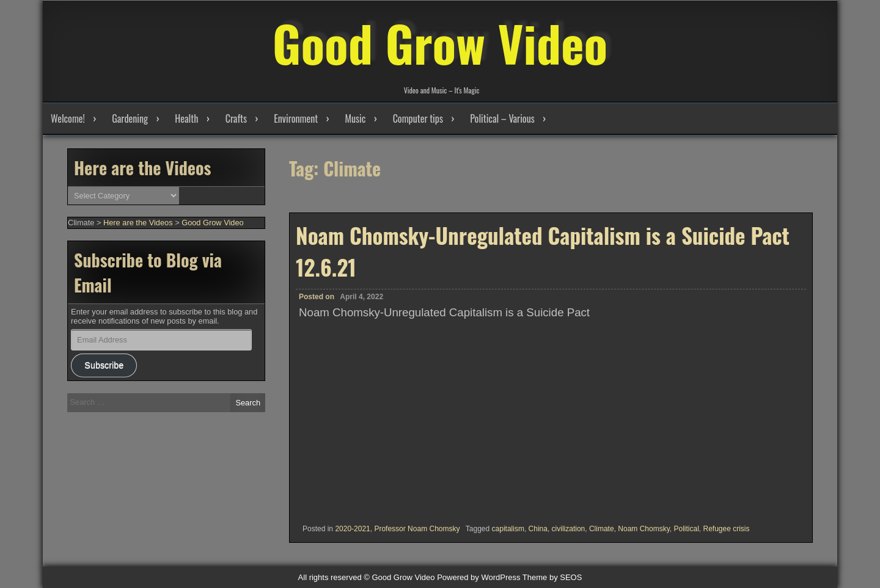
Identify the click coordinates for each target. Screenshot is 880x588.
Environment (296, 118)
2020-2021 (352, 529)
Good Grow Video (440, 43)
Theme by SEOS (552, 577)
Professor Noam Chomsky (417, 529)
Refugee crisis (726, 529)
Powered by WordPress (479, 577)
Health (186, 118)
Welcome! (68, 118)
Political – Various (502, 118)
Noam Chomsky (643, 529)
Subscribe (104, 365)
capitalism (508, 529)
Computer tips (418, 118)
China (538, 529)
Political (686, 529)
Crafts (236, 118)
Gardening (130, 118)
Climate (602, 529)
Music (355, 118)
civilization (569, 529)
